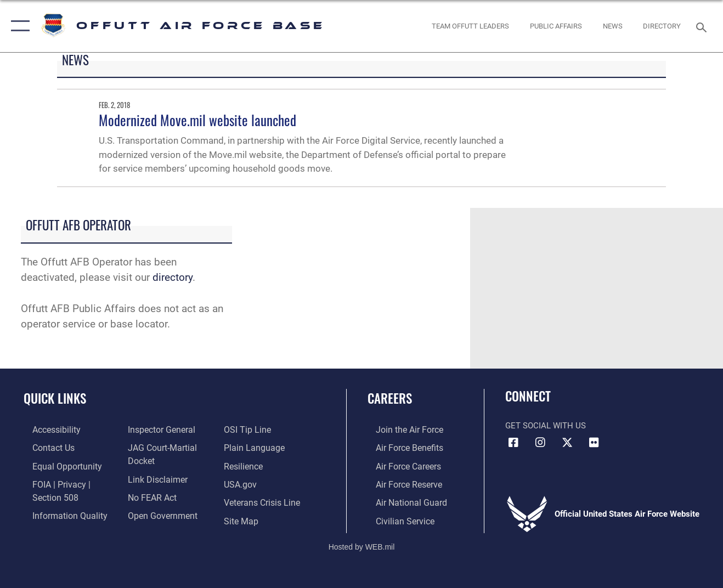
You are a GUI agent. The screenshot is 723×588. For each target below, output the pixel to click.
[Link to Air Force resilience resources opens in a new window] (245, 465)
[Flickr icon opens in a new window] (594, 443)
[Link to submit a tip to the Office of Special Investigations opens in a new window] (248, 429)
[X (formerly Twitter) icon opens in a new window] (567, 443)
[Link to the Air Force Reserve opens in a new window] (400, 482)
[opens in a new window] (662, 26)
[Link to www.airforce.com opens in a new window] (400, 429)
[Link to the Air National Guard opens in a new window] (401, 500)
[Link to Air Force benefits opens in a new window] (400, 447)
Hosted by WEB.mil (362, 543)
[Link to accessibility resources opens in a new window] (47, 429)
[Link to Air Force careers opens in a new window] (400, 465)
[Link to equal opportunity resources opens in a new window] (56, 465)
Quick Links (55, 398)
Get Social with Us (546, 426)
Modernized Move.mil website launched (197, 120)
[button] (18, 26)
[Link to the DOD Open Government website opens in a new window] (158, 512)
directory (173, 277)
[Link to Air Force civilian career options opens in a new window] (396, 518)
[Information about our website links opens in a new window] (154, 477)
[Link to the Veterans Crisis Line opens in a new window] (264, 500)
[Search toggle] (703, 26)
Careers (390, 398)
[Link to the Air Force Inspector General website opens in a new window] (157, 429)
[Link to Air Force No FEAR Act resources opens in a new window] (149, 495)
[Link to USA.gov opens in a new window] (242, 482)
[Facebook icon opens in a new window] (513, 443)
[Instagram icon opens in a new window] (540, 443)
